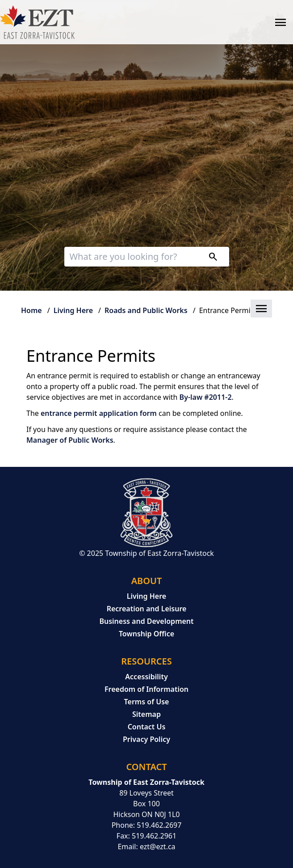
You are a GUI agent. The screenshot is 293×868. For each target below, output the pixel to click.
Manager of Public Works (70, 440)
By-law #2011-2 (206, 397)
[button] (146, 309)
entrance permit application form (99, 413)
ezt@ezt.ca (158, 847)
